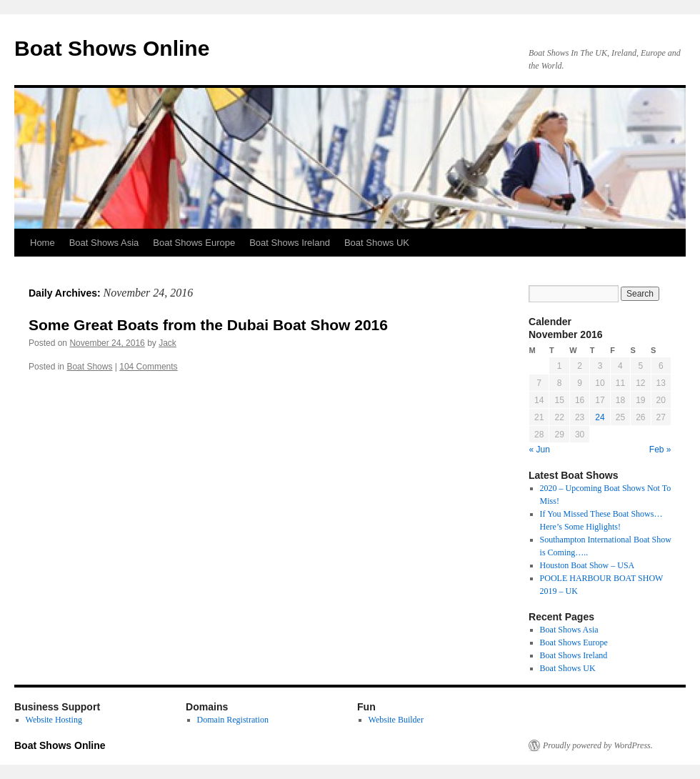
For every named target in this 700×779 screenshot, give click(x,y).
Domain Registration (233, 720)
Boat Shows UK (377, 243)
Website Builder (396, 720)
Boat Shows (89, 367)
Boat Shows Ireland (290, 243)
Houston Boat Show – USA (587, 565)
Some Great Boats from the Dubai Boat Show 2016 (208, 325)
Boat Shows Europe (194, 243)
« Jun (540, 450)
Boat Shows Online (112, 48)
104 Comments (148, 367)
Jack (167, 343)
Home (42, 243)
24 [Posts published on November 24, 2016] (600, 417)
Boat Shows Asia (104, 243)
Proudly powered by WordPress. (598, 745)
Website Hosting (54, 720)
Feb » (660, 450)
